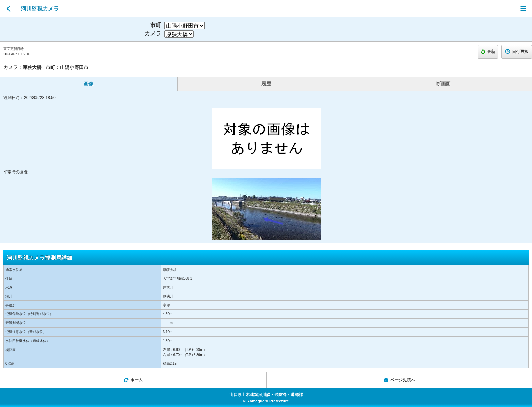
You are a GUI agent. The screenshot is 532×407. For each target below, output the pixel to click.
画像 (88, 84)
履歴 (266, 84)
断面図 (444, 84)
